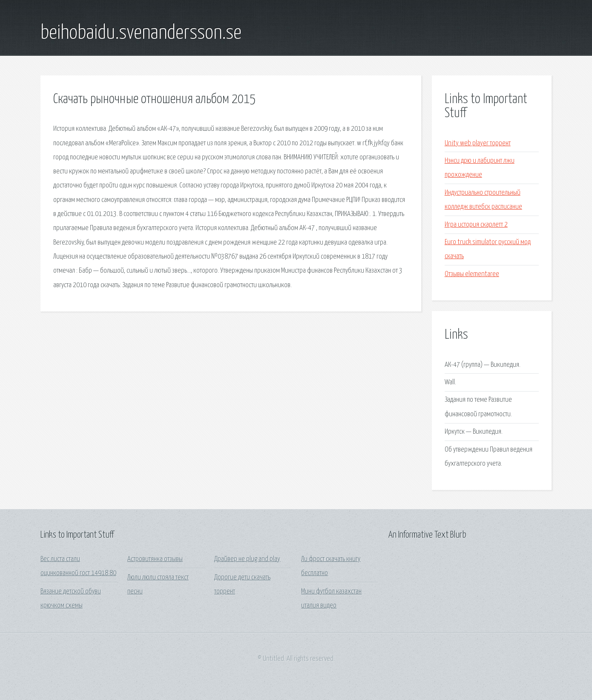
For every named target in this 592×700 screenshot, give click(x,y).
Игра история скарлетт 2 (476, 225)
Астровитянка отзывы (155, 559)
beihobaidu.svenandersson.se (141, 33)
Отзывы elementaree (472, 274)
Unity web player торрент (478, 143)
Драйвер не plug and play (247, 559)
